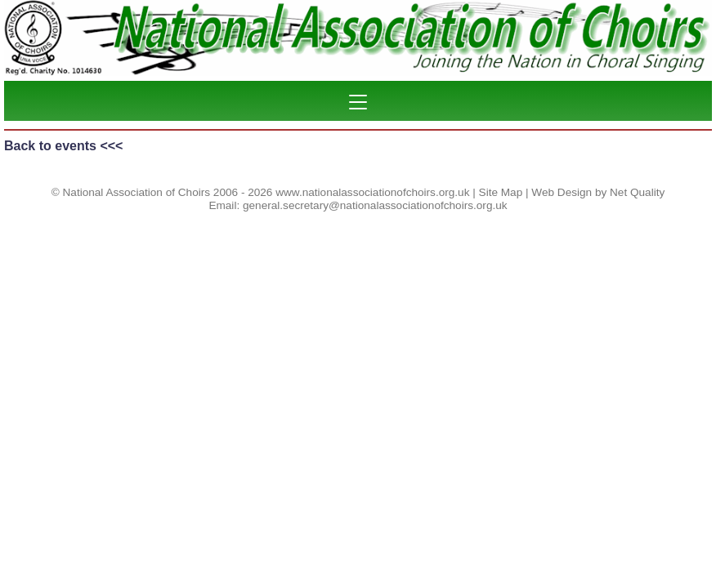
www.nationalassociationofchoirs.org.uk (372, 192)
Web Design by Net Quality (598, 192)
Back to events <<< (63, 146)
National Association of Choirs (137, 192)
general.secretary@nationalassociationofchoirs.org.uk (375, 205)
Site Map (501, 192)
